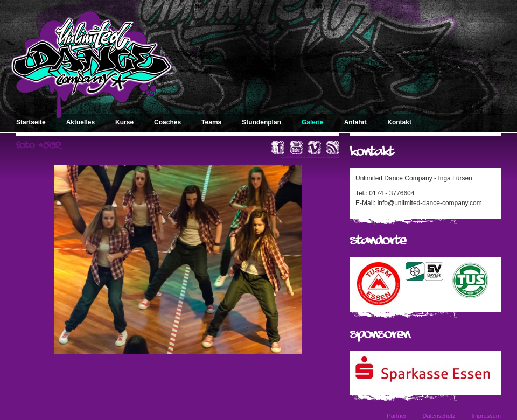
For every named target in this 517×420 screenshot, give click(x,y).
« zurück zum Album (310, 155)
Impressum (486, 416)
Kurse (124, 122)
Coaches (167, 122)
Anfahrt (356, 122)
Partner (396, 416)
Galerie (313, 122)
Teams (211, 122)
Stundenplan (261, 122)
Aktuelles (81, 122)
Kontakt (399, 122)
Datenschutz (439, 416)
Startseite (31, 122)
